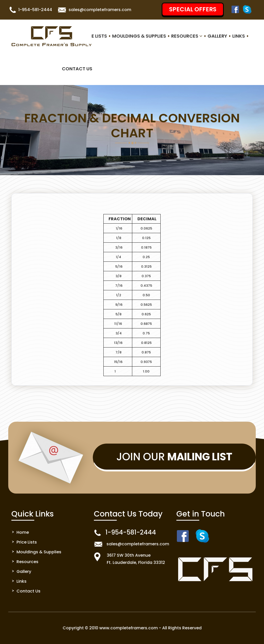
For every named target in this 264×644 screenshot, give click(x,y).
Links (239, 36)
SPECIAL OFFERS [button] (193, 9)
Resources (187, 36)
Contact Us (77, 69)
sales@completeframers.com (100, 10)
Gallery (217, 36)
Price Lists (94, 36)
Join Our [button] (174, 457)
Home (23, 532)
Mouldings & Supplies (139, 36)
